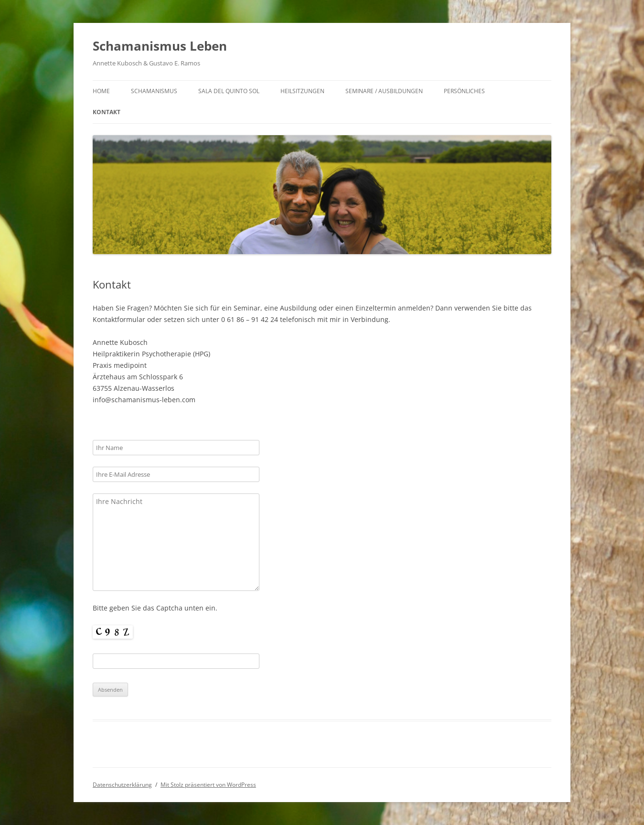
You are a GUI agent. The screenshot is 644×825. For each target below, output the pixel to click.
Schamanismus (154, 91)
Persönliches (464, 91)
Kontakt (107, 112)
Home (101, 91)
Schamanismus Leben (160, 46)
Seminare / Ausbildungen (384, 91)
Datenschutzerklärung (122, 785)
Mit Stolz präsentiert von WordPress (208, 785)
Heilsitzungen (302, 91)
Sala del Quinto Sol (229, 91)
